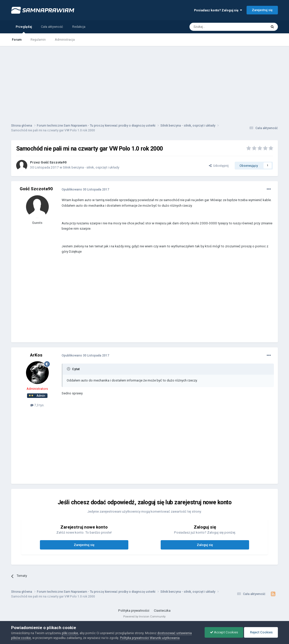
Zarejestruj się (262, 10)
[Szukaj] (217, 27)
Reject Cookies (261, 632)
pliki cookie (70, 633)
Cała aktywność (52, 27)
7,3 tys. (37, 405)
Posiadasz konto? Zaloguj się (218, 10)
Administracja (65, 40)
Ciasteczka (162, 611)
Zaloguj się (205, 545)
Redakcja (79, 27)
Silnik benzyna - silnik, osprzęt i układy (91, 167)
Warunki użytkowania (165, 638)
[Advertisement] (144, 81)
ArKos (36, 355)
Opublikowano (85, 189)
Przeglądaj (24, 29)
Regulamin (38, 40)
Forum (17, 40)
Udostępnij (219, 166)
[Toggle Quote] (69, 369)
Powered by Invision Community (144, 616)
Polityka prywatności (134, 611)
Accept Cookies (224, 632)
